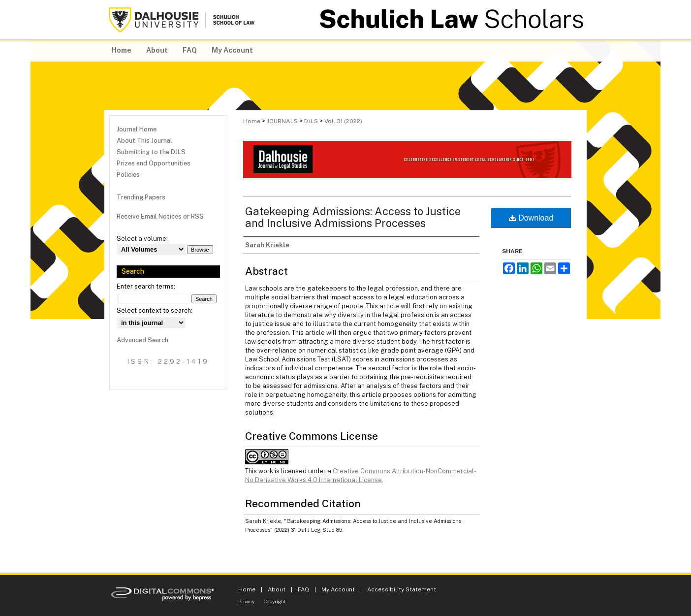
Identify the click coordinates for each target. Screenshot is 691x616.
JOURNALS (282, 121)
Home (252, 121)
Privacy (246, 601)
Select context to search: (155, 310)
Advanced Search (142, 340)
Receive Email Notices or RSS (160, 216)
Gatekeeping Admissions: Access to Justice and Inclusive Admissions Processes (353, 217)
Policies (128, 175)
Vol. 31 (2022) (343, 121)
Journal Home (137, 129)
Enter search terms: (146, 286)
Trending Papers (141, 197)
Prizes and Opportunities (154, 163)
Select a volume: (142, 239)
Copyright (275, 601)
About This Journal (144, 141)
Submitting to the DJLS (151, 152)
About (277, 589)
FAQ (303, 589)
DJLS (311, 121)
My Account (338, 589)
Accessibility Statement (402, 589)
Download (531, 218)
